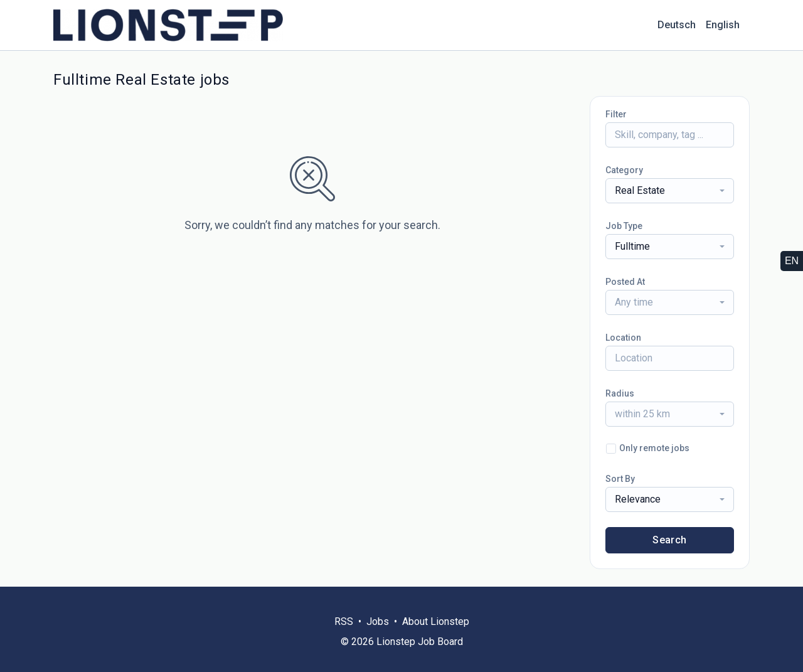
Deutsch (677, 25)
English (723, 25)
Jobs (378, 621)
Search (669, 540)
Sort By (620, 479)
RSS (344, 621)
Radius (620, 393)
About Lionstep (436, 621)
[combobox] (670, 191)
